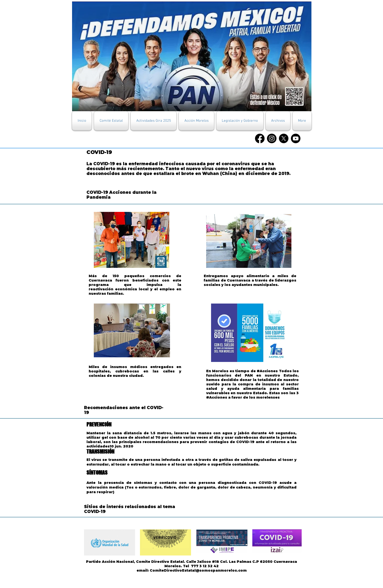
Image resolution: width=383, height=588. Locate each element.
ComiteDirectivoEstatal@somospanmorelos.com (198, 570)
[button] (111, 121)
